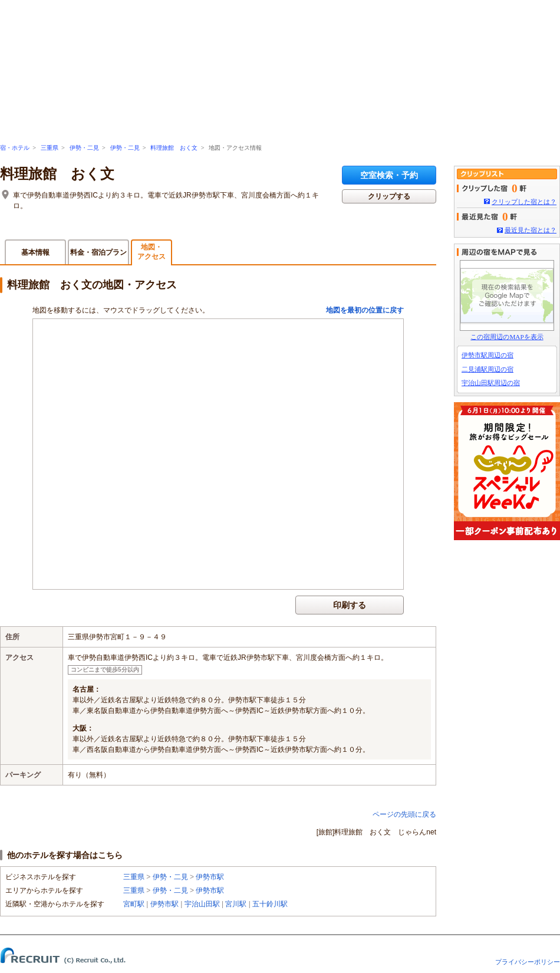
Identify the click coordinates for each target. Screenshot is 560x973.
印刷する (350, 605)
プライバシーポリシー (528, 962)
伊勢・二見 (84, 148)
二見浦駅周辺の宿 (487, 369)
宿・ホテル (15, 148)
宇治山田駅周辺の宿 (491, 383)
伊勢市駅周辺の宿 (487, 355)
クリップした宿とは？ (524, 202)
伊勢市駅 (210, 877)
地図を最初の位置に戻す (365, 310)
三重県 (50, 148)
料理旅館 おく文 (174, 148)
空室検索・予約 (389, 175)
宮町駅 (134, 904)
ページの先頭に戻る (404, 814)
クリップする (389, 196)
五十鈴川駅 (270, 904)
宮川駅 (236, 904)
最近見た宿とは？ (531, 230)
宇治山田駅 (202, 904)
